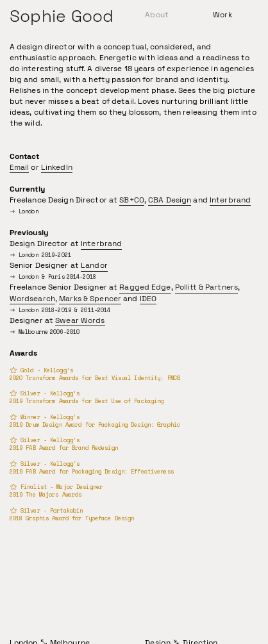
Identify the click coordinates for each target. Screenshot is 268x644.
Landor (94, 265)
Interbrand (230, 200)
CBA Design (170, 200)
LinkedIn (57, 167)
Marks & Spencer (90, 299)
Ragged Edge (145, 287)
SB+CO (132, 200)
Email (20, 167)
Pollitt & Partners (206, 287)
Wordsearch (32, 299)
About (157, 15)
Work (222, 15)
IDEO (148, 299)
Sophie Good (62, 16)
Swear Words (80, 320)
